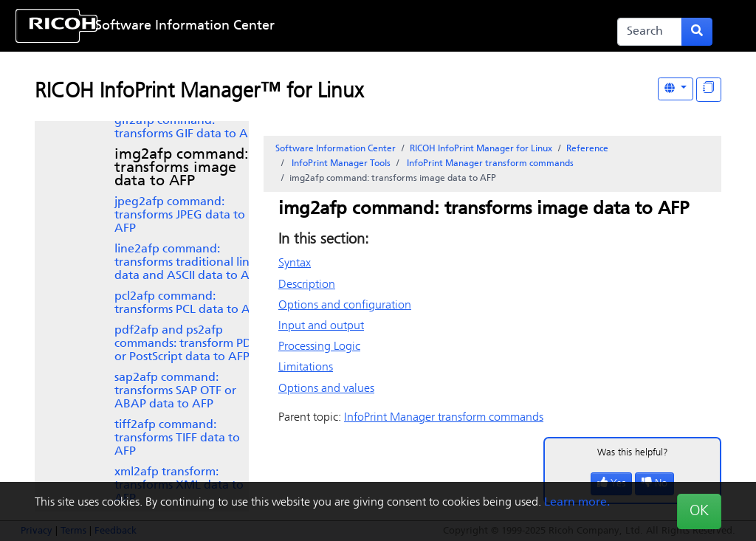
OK (699, 511)
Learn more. (577, 503)
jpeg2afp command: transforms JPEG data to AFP (180, 216)
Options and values (326, 389)
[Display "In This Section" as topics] (709, 90)
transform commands (489, 164)
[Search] (650, 32)
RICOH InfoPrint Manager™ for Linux (199, 92)
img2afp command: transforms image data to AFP (182, 168)
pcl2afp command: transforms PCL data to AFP (189, 303)
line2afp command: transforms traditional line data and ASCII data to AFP (188, 263)
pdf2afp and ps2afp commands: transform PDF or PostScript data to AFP (186, 344)
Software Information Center (185, 26)
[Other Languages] (676, 89)
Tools (340, 164)
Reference (587, 149)
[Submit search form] (697, 32)
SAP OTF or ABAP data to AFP (175, 391)
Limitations (306, 368)
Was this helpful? (633, 453)
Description (307, 285)
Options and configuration (345, 306)
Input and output (321, 326)
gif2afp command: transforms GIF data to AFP (188, 128)
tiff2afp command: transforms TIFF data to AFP (177, 438)
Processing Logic (319, 347)
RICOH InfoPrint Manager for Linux (481, 149)
